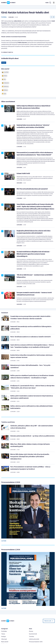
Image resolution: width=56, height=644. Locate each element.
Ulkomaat (4, 639)
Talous (3, 634)
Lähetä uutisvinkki (34, 639)
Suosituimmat (33, 634)
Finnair (4, 63)
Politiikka (4, 17)
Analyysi (4, 637)
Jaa (52, 17)
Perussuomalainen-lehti (36, 642)
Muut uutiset (5, 642)
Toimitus (32, 637)
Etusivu (31, 631)
